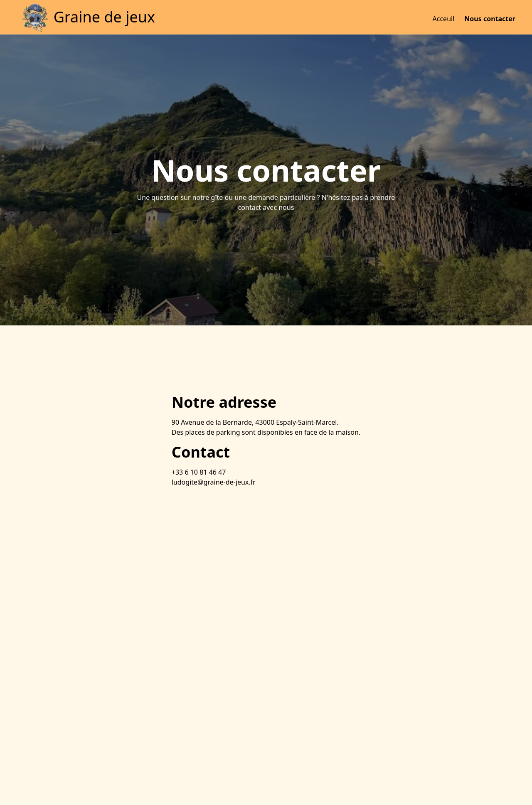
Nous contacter (490, 19)
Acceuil (444, 19)
